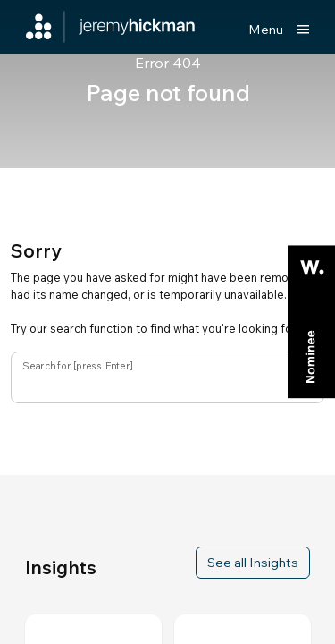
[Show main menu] (279, 30)
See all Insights (253, 562)
